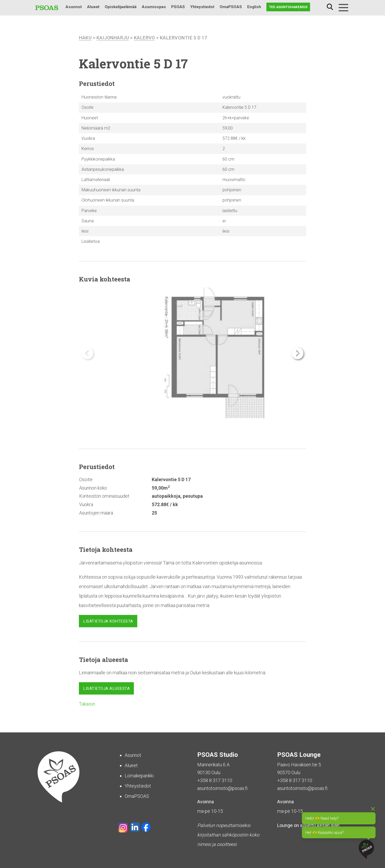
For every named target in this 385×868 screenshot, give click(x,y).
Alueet (93, 7)
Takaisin (87, 704)
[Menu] (343, 8)
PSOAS (178, 7)
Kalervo (145, 38)
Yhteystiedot (202, 7)
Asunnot (74, 7)
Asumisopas (154, 7)
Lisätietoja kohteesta (108, 621)
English (254, 7)
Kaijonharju (113, 38)
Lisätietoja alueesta (106, 689)
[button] (298, 353)
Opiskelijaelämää (121, 7)
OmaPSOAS (231, 7)
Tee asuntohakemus (288, 7)
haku (85, 38)
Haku (330, 7)
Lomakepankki (139, 775)
